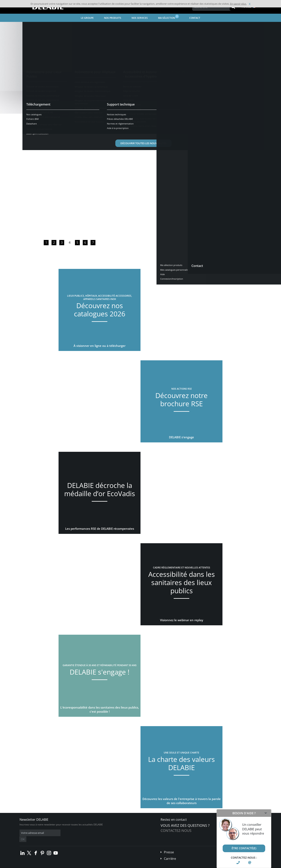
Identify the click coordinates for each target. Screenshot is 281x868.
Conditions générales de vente (52, 865)
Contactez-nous (176, 830)
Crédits (96, 865)
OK (81, 833)
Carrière (170, 853)
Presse (169, 846)
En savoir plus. (238, 4)
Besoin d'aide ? (244, 813)
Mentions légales (80, 865)
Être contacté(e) (244, 848)
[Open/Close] (266, 813)
